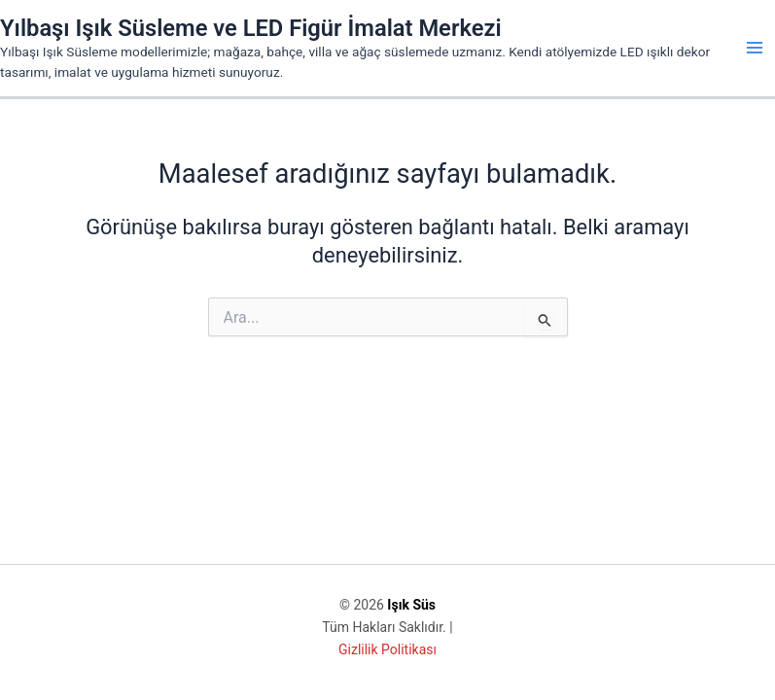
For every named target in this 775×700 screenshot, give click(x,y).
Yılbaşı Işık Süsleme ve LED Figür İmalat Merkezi (251, 28)
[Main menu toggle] (755, 48)
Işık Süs (411, 605)
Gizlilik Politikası (387, 649)
